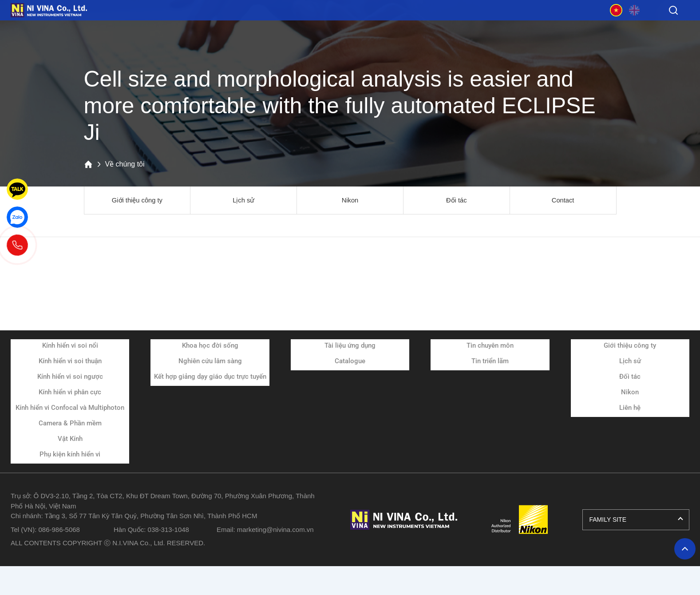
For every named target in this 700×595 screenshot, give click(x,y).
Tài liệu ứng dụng (350, 346)
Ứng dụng (258, 26)
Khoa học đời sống (210, 346)
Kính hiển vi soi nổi (70, 346)
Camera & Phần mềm (70, 424)
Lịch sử (243, 200)
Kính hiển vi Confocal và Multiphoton (70, 409)
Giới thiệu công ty (137, 200)
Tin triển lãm (490, 362)
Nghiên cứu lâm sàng (210, 362)
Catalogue (350, 362)
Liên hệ (630, 409)
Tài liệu (347, 26)
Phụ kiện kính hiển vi (70, 455)
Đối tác (457, 200)
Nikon (350, 200)
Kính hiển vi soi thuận (70, 362)
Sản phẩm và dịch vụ (169, 26)
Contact (563, 200)
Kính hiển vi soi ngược (70, 377)
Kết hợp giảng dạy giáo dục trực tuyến (210, 377)
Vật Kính (70, 440)
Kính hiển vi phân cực (70, 393)
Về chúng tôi (524, 26)
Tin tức (435, 26)
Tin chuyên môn (490, 346)
